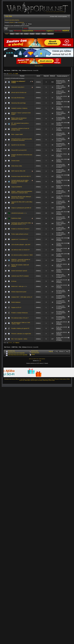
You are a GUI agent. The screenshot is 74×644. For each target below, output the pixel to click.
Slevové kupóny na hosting (36, 380)
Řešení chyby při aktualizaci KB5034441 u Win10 (19, 119)
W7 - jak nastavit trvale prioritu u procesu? (20, 124)
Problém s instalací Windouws (20, 313)
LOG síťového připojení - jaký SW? (21, 245)
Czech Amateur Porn (49, 379)
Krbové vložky (52, 380)
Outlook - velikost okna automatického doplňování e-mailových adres (22, 192)
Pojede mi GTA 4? (16, 307)
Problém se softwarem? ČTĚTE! (18, 82)
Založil (38, 76)
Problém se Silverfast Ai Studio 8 (20, 229)
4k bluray (14, 281)
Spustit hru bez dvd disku (18, 145)
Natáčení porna (34, 379)
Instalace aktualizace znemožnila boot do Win (22, 155)
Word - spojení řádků (17, 134)
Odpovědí (46, 76)
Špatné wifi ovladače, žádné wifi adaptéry (20, 265)
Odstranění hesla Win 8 (18, 87)
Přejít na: (51, 351)
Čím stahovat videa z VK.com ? (20, 318)
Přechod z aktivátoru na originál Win (21, 334)
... (13, 74)
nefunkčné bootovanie (17, 213)
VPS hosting (41, 379)
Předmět (22, 76)
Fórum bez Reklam (39, 66)
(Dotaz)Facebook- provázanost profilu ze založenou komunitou (22, 140)
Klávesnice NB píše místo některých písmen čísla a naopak (21, 197)
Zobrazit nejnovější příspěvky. (12, 20)
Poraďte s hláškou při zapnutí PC (20, 328)
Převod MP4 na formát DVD (19, 150)
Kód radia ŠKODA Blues (18, 98)
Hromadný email (8, 379)
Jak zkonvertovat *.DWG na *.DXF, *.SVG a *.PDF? (21, 323)
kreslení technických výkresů (19, 271)
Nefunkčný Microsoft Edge (19, 103)
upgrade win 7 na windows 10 (19, 239)
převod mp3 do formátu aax (19, 92)
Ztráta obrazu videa (17, 166)
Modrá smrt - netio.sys (17, 286)
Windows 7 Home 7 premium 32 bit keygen (21, 113)
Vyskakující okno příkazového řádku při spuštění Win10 (21, 224)
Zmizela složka (15, 161)
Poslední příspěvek (63, 76)
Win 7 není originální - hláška (19, 339)
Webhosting (45, 380)
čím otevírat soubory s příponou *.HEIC (22, 255)
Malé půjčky (28, 380)
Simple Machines (42, 359)
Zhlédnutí (52, 76)
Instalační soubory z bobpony (19, 108)
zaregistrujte (21, 22)
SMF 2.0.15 (31, 359)
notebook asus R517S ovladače (20, 276)
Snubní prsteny (63, 379)
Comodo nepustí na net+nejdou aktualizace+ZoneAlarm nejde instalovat (20, 182)
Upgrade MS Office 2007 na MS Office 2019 (22, 203)
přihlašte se (12, 22)
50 (14, 74)
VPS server (57, 379)
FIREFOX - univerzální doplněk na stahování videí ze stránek (21, 260)
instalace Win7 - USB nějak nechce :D (22, 297)
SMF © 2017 (36, 359)
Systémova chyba (16, 218)
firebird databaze (16, 302)
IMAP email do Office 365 (18, 171)
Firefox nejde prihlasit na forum (20, 234)
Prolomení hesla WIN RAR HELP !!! (21, 176)
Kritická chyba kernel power (19, 292)
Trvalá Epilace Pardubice (25, 379)
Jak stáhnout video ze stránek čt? (21, 250)
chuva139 (35, 70)
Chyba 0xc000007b (17, 187)
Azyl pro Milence (15, 379)
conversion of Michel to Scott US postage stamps (20, 129)
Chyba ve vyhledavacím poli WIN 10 (21, 208)
